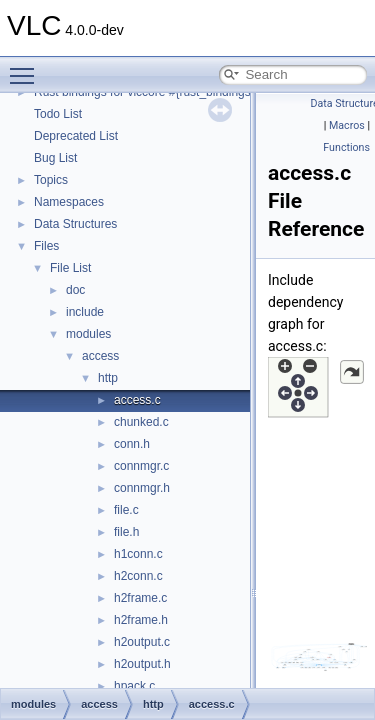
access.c (137, 400)
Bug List (55, 158)
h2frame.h (141, 620)
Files (46, 246)
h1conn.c (138, 554)
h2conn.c (138, 576)
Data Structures (75, 224)
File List (70, 268)
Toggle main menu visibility (27, 67)
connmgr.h (142, 488)
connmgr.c (141, 466)
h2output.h (142, 664)
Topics (51, 180)
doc (75, 290)
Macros (347, 125)
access (100, 356)
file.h (126, 532)
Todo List (58, 114)
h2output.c (142, 642)
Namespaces (69, 202)
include (85, 312)
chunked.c (141, 422)
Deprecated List (76, 136)
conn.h (132, 444)
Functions (346, 147)
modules (88, 334)
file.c (126, 510)
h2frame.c (140, 598)
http (108, 378)
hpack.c (134, 686)
